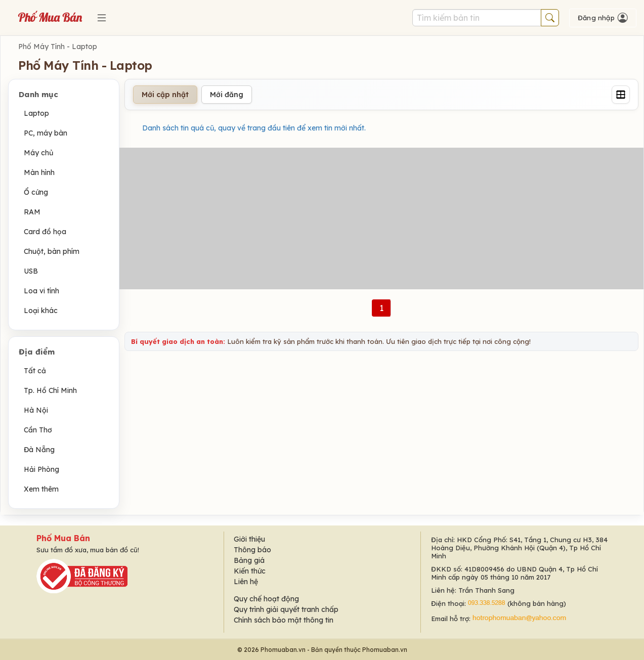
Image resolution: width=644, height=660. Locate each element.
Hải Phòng (41, 469)
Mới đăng (227, 95)
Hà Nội (36, 410)
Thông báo (252, 550)
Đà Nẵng (39, 450)
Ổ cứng (36, 192)
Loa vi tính (41, 291)
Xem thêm (41, 489)
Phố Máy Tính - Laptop (58, 47)
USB (31, 271)
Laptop (36, 113)
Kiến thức (250, 571)
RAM (32, 212)
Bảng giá (249, 560)
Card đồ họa (45, 232)
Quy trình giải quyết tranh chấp (286, 609)
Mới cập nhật (165, 95)
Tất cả (35, 371)
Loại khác (41, 311)
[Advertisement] (381, 218)
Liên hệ (246, 582)
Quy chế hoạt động (266, 599)
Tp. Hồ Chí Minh (50, 390)
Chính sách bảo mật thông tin (284, 620)
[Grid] (621, 95)
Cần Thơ (38, 430)
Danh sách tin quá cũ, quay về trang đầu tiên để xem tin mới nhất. (254, 128)
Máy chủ (38, 153)
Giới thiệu (249, 539)
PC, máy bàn (46, 133)
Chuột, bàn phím (52, 251)
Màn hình (39, 172)
